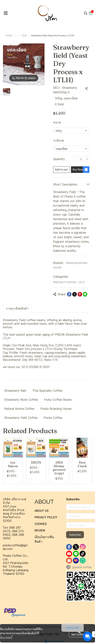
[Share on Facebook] (69, 294)
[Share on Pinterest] (80, 294)
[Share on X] (75, 294)
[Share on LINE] (85, 294)
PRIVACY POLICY (46, 517)
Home (9, 36)
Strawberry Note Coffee (21, 400)
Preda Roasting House (56, 409)
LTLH (24, 36)
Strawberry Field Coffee (21, 418)
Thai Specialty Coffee (47, 391)
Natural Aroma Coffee (19, 409)
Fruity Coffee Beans (58, 400)
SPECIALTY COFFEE (65, 282)
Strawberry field (15, 391)
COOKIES (41, 524)
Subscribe (75, 535)
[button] (86, 13)
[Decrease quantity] (75, 159)
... (17, 36)
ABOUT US (42, 511)
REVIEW (40, 530)
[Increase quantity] (87, 159)
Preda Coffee (53, 418)
